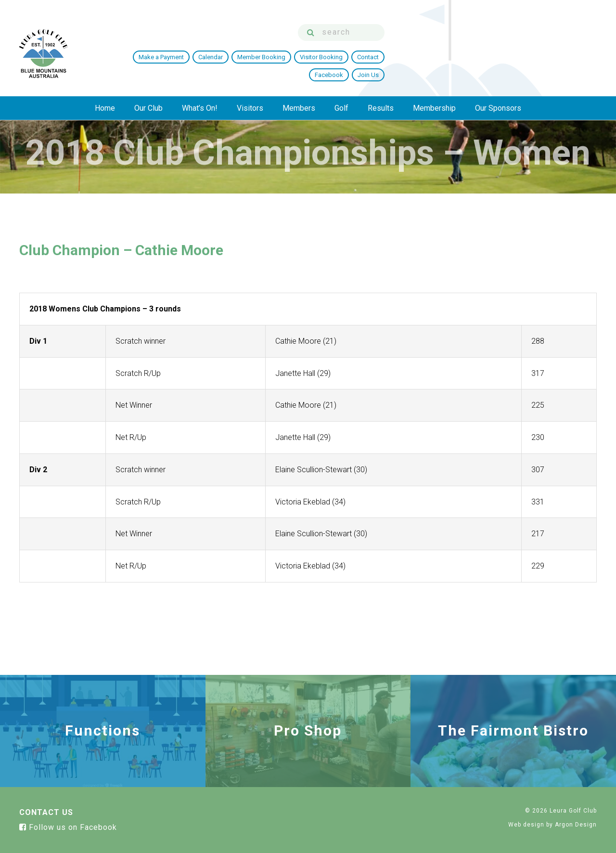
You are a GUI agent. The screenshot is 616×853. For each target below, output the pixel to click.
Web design (526, 825)
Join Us (580, 50)
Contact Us (46, 812)
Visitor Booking (455, 50)
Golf (341, 85)
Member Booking (395, 50)
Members (299, 85)
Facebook (541, 50)
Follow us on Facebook (68, 827)
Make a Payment (295, 50)
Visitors (250, 85)
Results (381, 85)
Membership (434, 85)
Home (105, 85)
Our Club (148, 85)
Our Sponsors (498, 85)
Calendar (344, 50)
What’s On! (200, 85)
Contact (502, 50)
